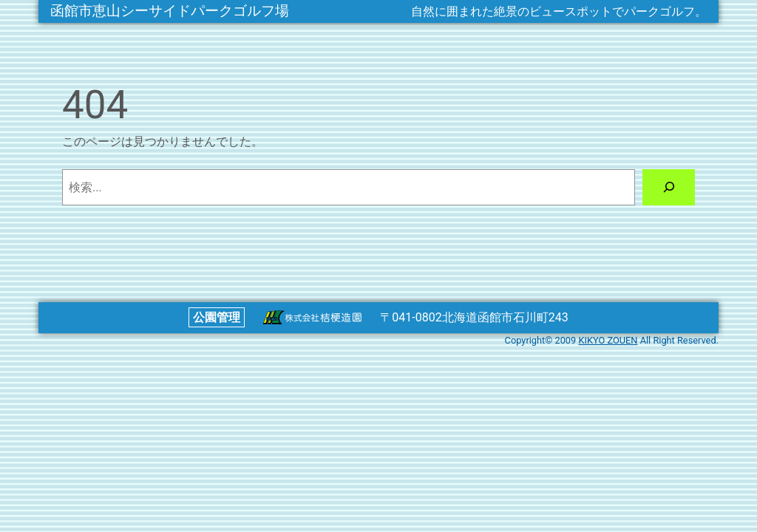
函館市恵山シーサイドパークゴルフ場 (170, 11)
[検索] (669, 187)
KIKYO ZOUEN (608, 340)
